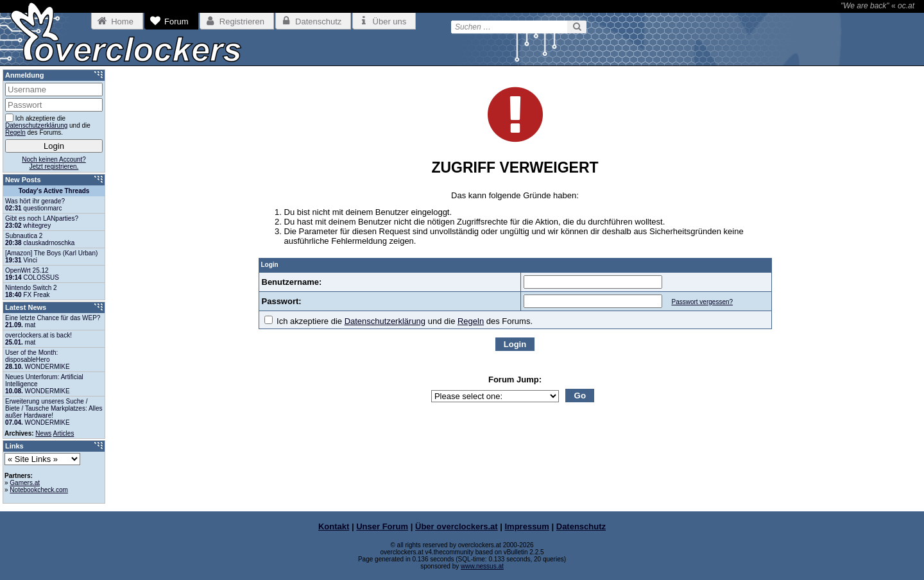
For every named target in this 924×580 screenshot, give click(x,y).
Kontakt (334, 526)
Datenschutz (581, 526)
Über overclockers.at (457, 526)
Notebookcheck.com (39, 490)
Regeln (471, 321)
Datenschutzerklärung (385, 321)
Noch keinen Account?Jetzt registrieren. (54, 163)
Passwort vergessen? (702, 302)
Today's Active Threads (54, 191)
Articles (64, 433)
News (43, 433)
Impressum (527, 526)
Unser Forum (382, 526)
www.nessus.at (482, 566)
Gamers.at (25, 483)
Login (515, 344)
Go (580, 396)
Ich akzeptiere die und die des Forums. (399, 321)
